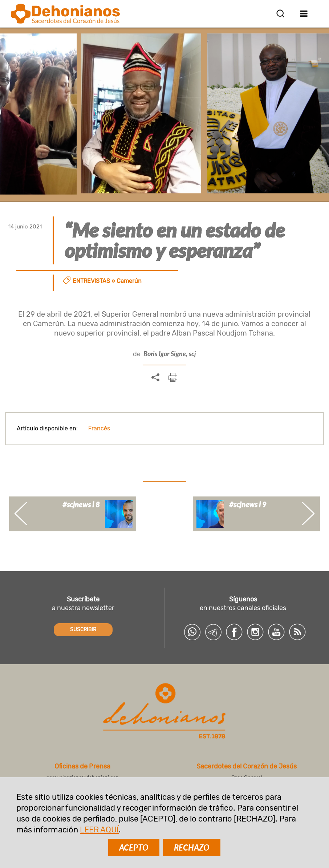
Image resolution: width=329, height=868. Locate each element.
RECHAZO (192, 847)
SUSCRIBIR (83, 630)
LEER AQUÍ (99, 830)
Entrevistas (91, 281)
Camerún (129, 281)
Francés (99, 428)
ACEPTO (134, 847)
